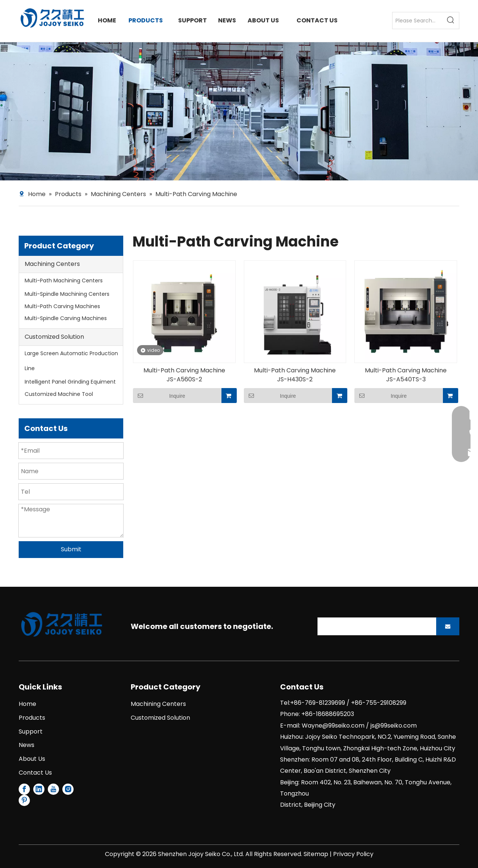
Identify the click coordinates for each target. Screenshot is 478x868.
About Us (32, 759)
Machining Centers (52, 264)
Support (31, 731)
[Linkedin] (39, 789)
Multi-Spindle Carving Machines (66, 318)
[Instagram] (68, 789)
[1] (62, 624)
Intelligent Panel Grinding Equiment (70, 382)
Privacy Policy (353, 854)
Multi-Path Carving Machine (184, 371)
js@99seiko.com (394, 726)
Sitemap (316, 854)
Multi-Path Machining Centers (64, 280)
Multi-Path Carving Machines (62, 306)
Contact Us (35, 773)
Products (32, 718)
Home (27, 704)
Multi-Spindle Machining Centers (67, 294)
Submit (71, 549)
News (27, 745)
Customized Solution (54, 337)
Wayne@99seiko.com (333, 726)
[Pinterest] (24, 800)
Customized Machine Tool (59, 394)
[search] (375, 626)
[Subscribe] (448, 626)
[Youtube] (53, 789)
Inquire (159, 396)
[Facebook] (24, 789)
